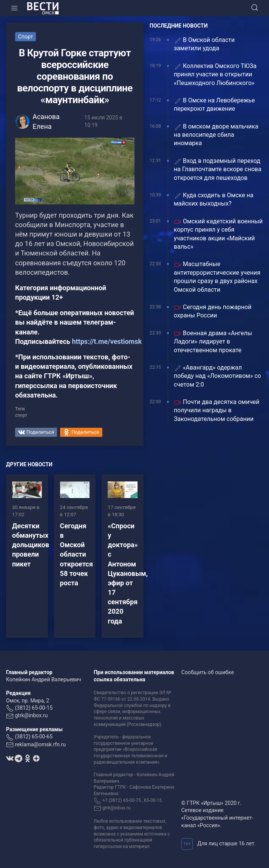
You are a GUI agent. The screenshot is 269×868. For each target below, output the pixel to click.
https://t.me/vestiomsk (107, 341)
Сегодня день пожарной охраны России (213, 311)
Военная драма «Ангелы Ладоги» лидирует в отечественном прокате (213, 342)
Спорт (26, 37)
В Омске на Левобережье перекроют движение (214, 104)
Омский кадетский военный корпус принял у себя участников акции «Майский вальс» (218, 234)
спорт (21, 415)
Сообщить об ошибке (208, 672)
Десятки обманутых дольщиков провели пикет (31, 545)
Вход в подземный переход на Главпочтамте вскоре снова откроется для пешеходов (218, 169)
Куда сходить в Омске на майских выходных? (214, 199)
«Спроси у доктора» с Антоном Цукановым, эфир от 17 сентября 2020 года (128, 573)
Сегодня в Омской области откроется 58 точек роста (77, 554)
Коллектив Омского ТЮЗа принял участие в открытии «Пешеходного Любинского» (215, 74)
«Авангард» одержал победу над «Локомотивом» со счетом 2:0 (217, 376)
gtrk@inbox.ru (31, 715)
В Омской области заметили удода (204, 44)
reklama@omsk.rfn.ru (40, 744)
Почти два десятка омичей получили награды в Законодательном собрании (217, 410)
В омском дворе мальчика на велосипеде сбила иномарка (216, 135)
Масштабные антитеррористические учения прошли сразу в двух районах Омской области (217, 277)
